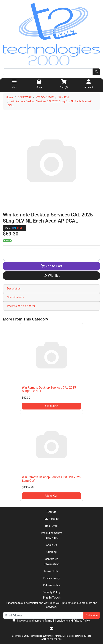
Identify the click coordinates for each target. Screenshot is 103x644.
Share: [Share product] (14, 228)
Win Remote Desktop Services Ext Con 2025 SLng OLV (51, 479)
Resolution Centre (51, 533)
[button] (51, 276)
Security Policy (51, 592)
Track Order (51, 526)
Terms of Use (52, 571)
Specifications (15, 297)
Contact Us (52, 559)
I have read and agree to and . (51, 621)
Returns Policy (51, 585)
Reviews (21, 306)
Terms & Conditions (56, 621)
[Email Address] (43, 615)
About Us (51, 545)
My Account (51, 519)
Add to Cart (52, 266)
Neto (89, 636)
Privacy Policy (51, 578)
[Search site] (96, 72)
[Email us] (51, 629)
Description (14, 289)
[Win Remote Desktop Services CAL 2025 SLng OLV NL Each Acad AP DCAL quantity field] (51, 255)
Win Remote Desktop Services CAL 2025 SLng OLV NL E (49, 389)
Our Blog (51, 552)
